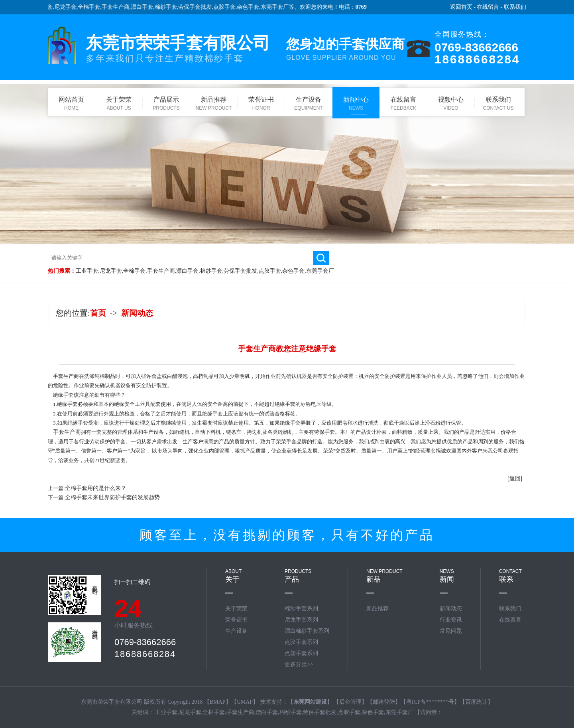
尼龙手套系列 (301, 620)
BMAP (218, 702)
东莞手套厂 (278, 7)
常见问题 (451, 631)
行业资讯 (451, 620)
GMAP (245, 702)
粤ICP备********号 (430, 702)
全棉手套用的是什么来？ (96, 488)
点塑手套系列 (301, 653)
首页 (98, 313)
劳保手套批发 (199, 7)
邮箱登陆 (384, 702)
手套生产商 (119, 7)
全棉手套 (93, 7)
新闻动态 (137, 313)
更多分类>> (299, 664)
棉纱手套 (169, 7)
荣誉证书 (236, 620)
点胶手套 (228, 7)
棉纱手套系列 (301, 609)
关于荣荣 (236, 609)
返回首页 (461, 7)
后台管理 (350, 702)
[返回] (515, 479)
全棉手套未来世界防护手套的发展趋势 (112, 497)
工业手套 (87, 271)
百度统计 (476, 702)
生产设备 (236, 631)
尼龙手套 (69, 7)
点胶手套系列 (301, 642)
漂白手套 (146, 7)
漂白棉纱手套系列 (307, 631)
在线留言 (488, 7)
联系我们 (515, 7)
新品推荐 (377, 609)
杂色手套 (252, 7)
